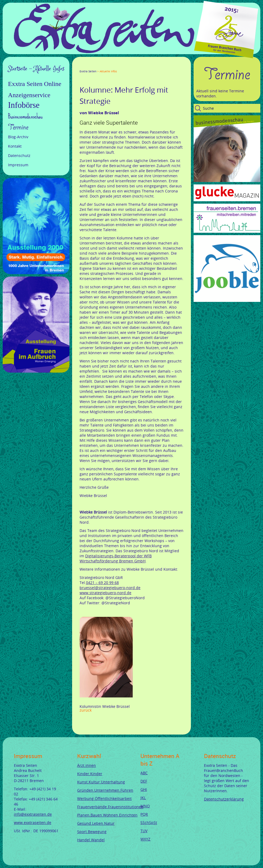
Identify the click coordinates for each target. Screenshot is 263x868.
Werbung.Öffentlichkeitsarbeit (104, 798)
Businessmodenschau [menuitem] (25, 116)
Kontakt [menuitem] (15, 146)
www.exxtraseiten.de (33, 822)
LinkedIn (101, 66)
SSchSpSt (149, 822)
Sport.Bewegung (92, 832)
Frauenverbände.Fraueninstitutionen (110, 807)
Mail (114, 66)
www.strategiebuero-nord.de (105, 593)
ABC (144, 773)
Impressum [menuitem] (18, 165)
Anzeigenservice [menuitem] (29, 95)
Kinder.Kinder (90, 774)
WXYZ (145, 839)
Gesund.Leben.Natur (96, 823)
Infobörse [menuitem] (24, 105)
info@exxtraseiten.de (33, 814)
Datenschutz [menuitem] (19, 155)
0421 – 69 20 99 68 (102, 583)
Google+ (95, 66)
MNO (145, 806)
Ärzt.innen (87, 765)
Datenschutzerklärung (224, 799)
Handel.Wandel (91, 840)
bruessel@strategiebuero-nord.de (110, 588)
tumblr (120, 66)
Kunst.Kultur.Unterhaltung (101, 782)
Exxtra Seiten (88, 71)
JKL (143, 798)
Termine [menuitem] (18, 127)
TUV (144, 831)
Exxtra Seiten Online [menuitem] (35, 84)
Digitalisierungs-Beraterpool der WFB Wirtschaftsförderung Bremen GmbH (116, 558)
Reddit (127, 66)
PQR (144, 814)
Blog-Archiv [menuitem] (18, 137)
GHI (144, 789)
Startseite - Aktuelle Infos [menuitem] (36, 69)
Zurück (86, 710)
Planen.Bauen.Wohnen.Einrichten (107, 815)
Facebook (82, 66)
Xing (107, 66)
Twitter (88, 66)
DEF (144, 781)
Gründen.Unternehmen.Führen (105, 790)
